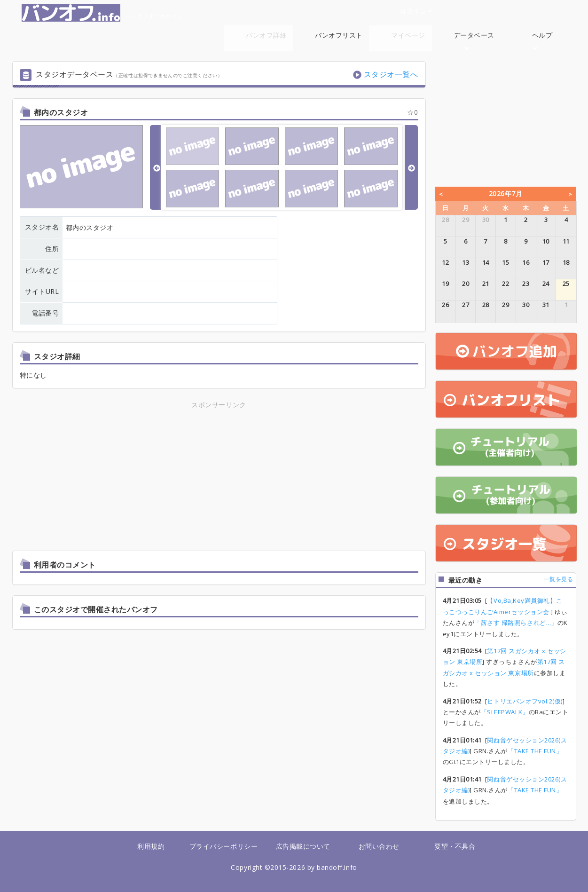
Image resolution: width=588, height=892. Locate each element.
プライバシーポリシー (223, 846)
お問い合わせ (379, 846)
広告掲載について (303, 846)
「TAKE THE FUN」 (535, 751)
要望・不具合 (455, 846)
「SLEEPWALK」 (505, 712)
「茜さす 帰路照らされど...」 (516, 623)
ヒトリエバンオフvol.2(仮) (525, 701)
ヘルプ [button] (542, 40)
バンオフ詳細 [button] (266, 40)
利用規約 (151, 846)
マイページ (408, 35)
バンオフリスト (339, 35)
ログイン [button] (416, 11)
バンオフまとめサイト (103, 13)
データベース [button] (474, 40)
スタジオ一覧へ (391, 74)
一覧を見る (559, 579)
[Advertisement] (136, 476)
